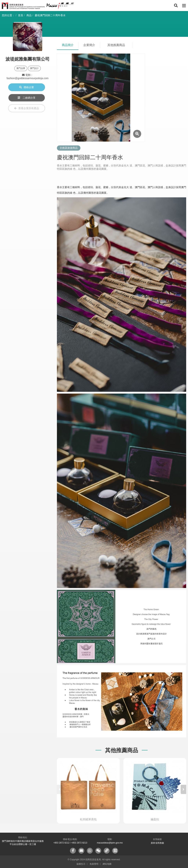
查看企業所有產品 (27, 108)
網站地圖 (107, 864)
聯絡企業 (27, 87)
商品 (29, 15)
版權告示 (81, 864)
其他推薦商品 (116, 45)
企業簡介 (89, 45)
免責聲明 (94, 864)
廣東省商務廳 (157, 843)
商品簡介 (68, 45)
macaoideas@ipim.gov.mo (110, 843)
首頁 (21, 15)
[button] (183, 789)
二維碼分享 (27, 98)
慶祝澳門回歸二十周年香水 (50, 15)
